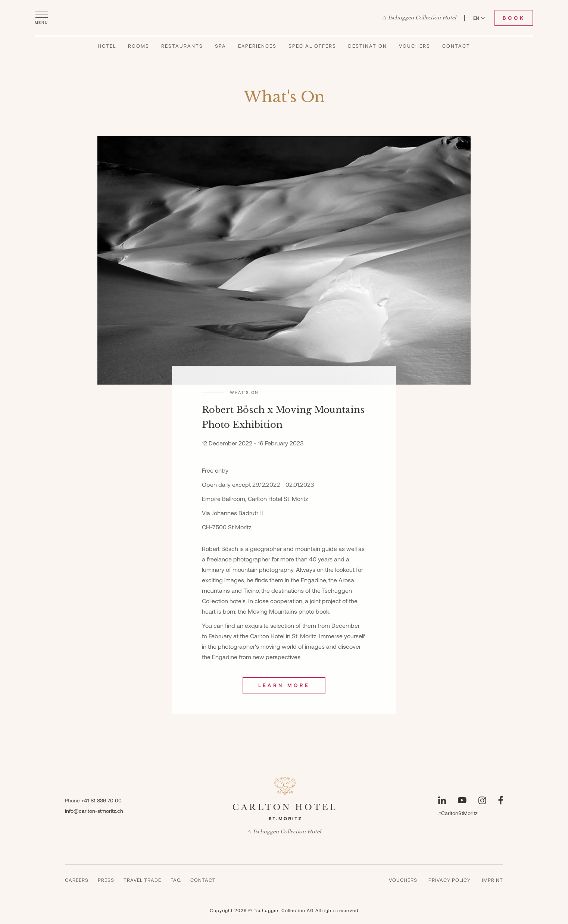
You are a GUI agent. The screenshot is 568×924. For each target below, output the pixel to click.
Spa (221, 55)
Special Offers (312, 55)
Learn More (284, 685)
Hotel (107, 55)
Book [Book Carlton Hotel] (514, 22)
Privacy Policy (450, 880)
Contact (456, 55)
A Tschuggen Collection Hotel (419, 22)
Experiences (257, 55)
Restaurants (182, 55)
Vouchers (415, 55)
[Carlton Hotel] (284, 22)
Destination (368, 55)
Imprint (492, 880)
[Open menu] (41, 22)
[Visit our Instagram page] (482, 800)
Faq (176, 880)
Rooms (139, 55)
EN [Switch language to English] (479, 22)
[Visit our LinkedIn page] (442, 800)
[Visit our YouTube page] (462, 800)
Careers (77, 880)
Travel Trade (142, 880)
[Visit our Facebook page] (501, 800)
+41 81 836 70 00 (102, 800)
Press (106, 880)
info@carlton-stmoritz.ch (94, 811)
